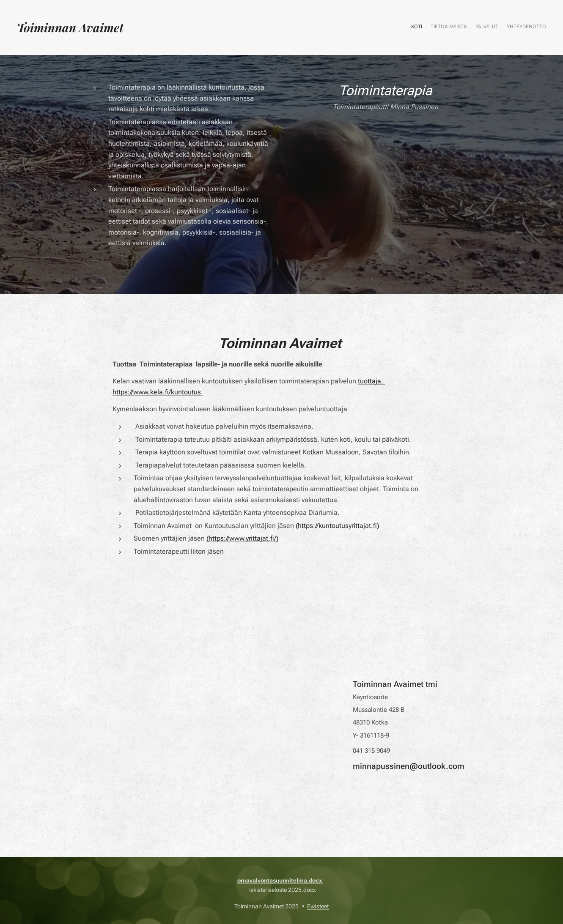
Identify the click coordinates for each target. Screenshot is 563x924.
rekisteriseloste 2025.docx (282, 890)
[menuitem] (522, 27)
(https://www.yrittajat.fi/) (242, 538)
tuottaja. (371, 381)
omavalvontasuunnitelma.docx (280, 880)
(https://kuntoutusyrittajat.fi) (337, 526)
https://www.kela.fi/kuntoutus (158, 392)
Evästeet (318, 906)
